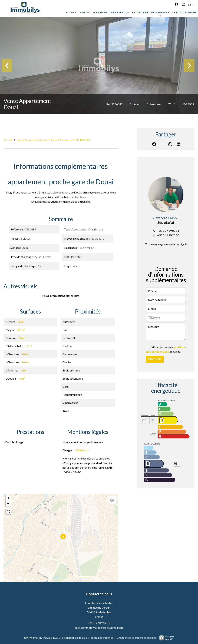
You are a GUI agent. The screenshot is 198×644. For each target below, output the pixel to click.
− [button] (8, 504)
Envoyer (155, 359)
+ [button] (8, 499)
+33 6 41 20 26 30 (168, 235)
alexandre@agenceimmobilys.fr (168, 244)
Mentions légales (75, 638)
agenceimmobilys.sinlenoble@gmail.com (99, 628)
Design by (166, 638)
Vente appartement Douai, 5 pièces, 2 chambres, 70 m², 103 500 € (54, 140)
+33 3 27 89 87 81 (168, 231)
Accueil (8, 140)
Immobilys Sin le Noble (99, 603)
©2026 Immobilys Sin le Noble (42, 638)
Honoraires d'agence (101, 638)
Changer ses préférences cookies (136, 638)
